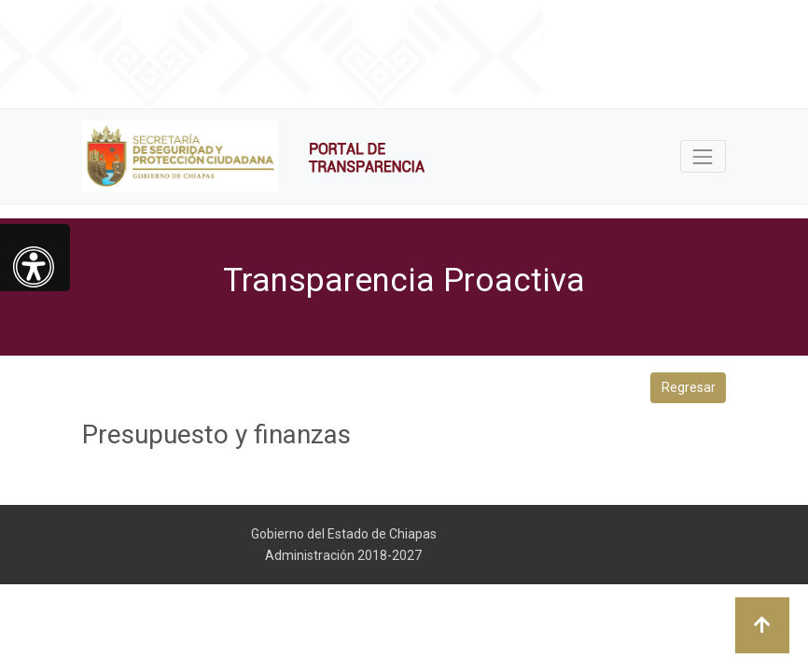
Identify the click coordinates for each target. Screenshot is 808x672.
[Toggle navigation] (703, 156)
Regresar (689, 387)
